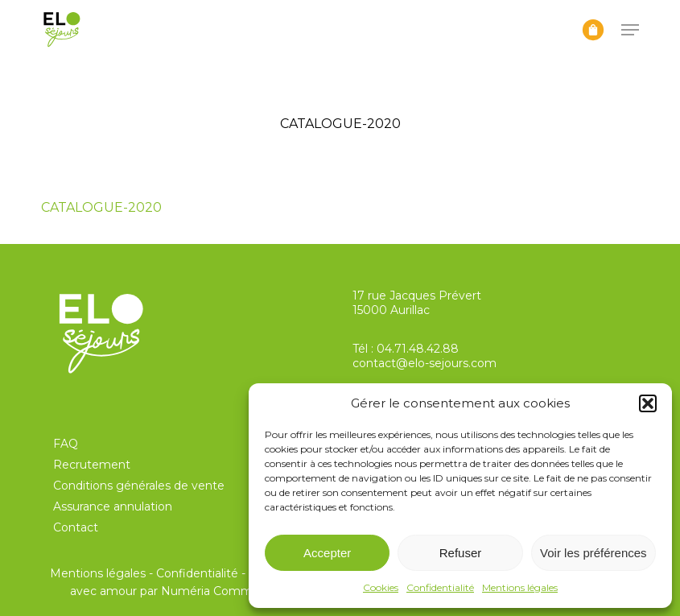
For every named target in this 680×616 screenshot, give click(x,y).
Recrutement (92, 465)
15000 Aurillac (391, 310)
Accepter (327, 553)
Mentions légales (520, 587)
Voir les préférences (593, 553)
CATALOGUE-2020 (101, 207)
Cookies (381, 587)
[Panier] (593, 30)
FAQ (66, 444)
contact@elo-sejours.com (424, 363)
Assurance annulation (113, 506)
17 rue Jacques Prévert (417, 296)
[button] (648, 403)
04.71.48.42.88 (418, 349)
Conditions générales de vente (139, 486)
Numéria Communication (233, 591)
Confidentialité (440, 587)
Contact (76, 527)
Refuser (461, 553)
